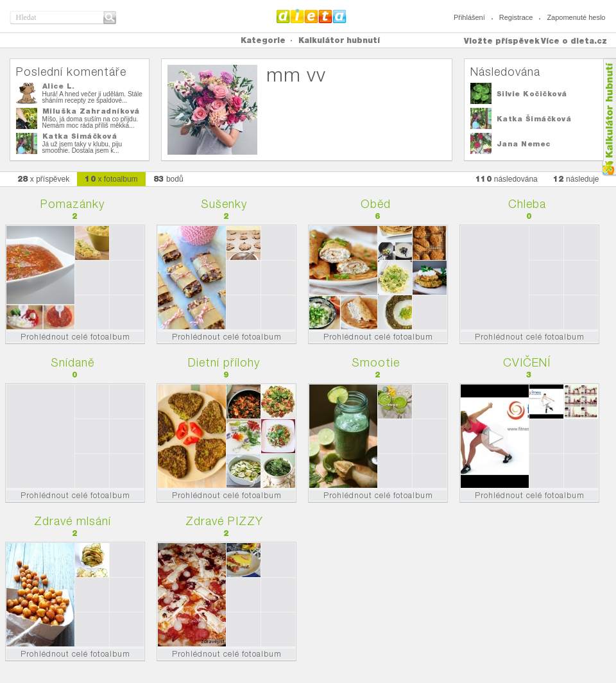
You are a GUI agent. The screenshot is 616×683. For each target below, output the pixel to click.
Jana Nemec (524, 144)
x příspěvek (44, 179)
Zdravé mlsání (73, 521)
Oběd (376, 204)
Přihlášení (469, 17)
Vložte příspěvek (502, 41)
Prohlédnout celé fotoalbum (75, 337)
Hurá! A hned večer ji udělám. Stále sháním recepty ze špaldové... (92, 97)
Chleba (527, 204)
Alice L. (59, 86)
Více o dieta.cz (574, 41)
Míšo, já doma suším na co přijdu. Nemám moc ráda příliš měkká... (90, 122)
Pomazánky (73, 204)
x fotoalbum (111, 179)
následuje (576, 179)
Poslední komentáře (71, 72)
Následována (505, 72)
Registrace (516, 17)
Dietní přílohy (224, 362)
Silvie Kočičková (532, 94)
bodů (168, 179)
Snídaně (73, 362)
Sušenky (224, 204)
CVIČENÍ (527, 362)
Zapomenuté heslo (576, 17)
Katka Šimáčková (80, 136)
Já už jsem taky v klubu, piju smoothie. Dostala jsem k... (82, 147)
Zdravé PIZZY (224, 521)
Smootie (376, 362)
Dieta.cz (312, 16)
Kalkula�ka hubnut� (609, 117)
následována (507, 179)
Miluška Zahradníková (91, 111)
